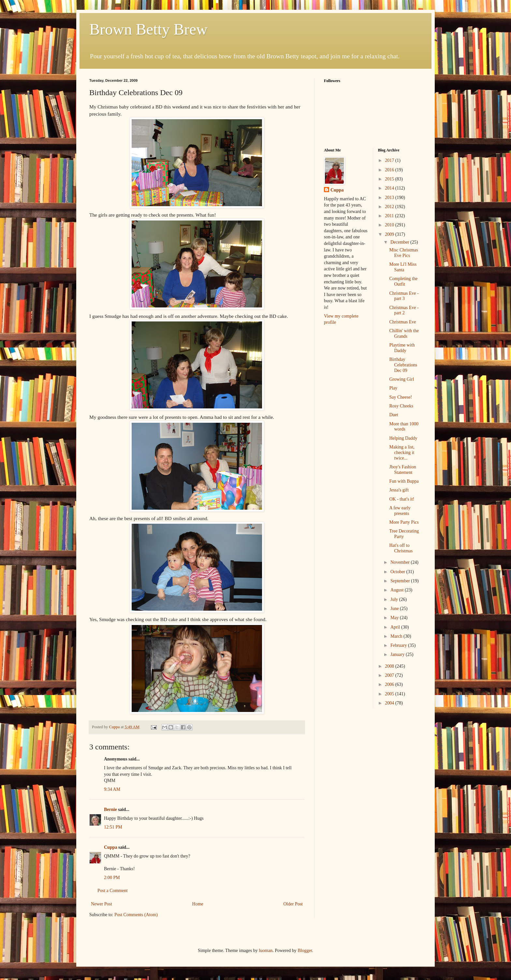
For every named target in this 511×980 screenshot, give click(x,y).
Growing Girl (401, 379)
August (398, 590)
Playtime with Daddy (402, 348)
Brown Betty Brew (148, 29)
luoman (266, 951)
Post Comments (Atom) (136, 915)
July (395, 599)
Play (393, 388)
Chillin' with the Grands (404, 334)
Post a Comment (113, 891)
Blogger (305, 951)
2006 (390, 684)
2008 (390, 666)
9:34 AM (112, 789)
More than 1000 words (404, 427)
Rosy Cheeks (401, 406)
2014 (390, 188)
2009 (390, 234)
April (396, 627)
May (395, 618)
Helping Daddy (403, 438)
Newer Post (102, 904)
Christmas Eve (402, 322)
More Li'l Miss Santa (403, 267)
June (395, 609)
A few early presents (400, 511)
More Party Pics (404, 522)
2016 (390, 170)
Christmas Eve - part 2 (404, 310)
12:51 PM (113, 827)
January (398, 654)
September (401, 581)
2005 (390, 694)
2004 (390, 703)
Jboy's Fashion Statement (402, 470)
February (399, 645)
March (397, 636)
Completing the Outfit (403, 281)
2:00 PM (112, 878)
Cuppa (110, 847)
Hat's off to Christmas (401, 548)
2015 (390, 179)
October (398, 572)
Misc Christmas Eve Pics (403, 253)
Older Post (293, 904)
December (400, 242)
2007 (390, 675)
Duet (394, 415)
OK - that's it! (402, 499)
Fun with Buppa (404, 481)
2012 (390, 207)
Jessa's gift (399, 490)
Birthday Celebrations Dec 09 (403, 365)
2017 (390, 160)
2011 (390, 216)
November (401, 562)
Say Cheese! (401, 397)
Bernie (110, 810)
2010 (390, 225)
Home (198, 904)
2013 (390, 198)
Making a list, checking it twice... (402, 453)
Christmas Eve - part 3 (404, 296)
